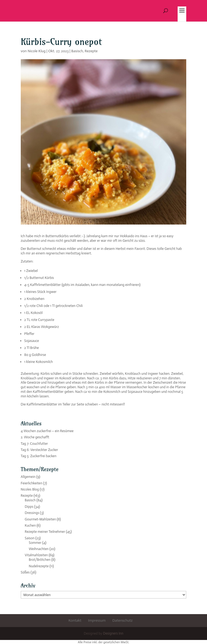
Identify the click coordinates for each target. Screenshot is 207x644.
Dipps (29, 507)
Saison (30, 538)
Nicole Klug (37, 51)
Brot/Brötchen (40, 560)
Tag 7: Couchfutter (34, 444)
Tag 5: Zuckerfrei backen (39, 456)
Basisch (77, 51)
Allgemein (28, 477)
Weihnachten (39, 549)
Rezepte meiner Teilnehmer (45, 532)
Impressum (97, 620)
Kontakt (75, 620)
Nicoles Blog (30, 489)
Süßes (25, 572)
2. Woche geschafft (35, 437)
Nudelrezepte (39, 566)
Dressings (32, 513)
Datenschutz (123, 620)
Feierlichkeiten (32, 483)
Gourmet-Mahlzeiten (40, 519)
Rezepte (91, 51)
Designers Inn (113, 633)
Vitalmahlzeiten (36, 555)
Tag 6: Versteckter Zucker (39, 450)
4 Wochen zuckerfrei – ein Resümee (47, 431)
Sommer (35, 543)
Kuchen (30, 525)
